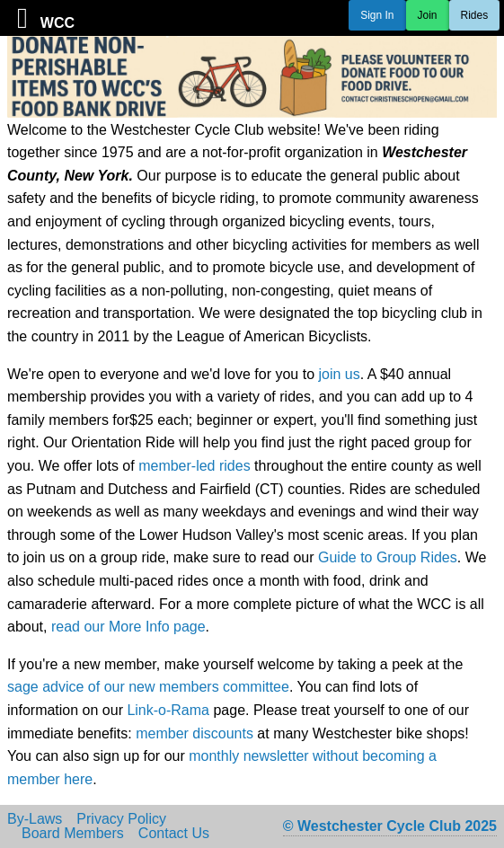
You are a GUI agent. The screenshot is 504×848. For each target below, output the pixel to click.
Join (428, 15)
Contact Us (174, 834)
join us (339, 374)
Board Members (73, 834)
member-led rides (194, 466)
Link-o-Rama (168, 710)
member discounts (195, 733)
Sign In (377, 15)
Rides (475, 15)
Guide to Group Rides (388, 557)
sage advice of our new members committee (148, 687)
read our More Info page (128, 627)
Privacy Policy (121, 819)
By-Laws (35, 819)
